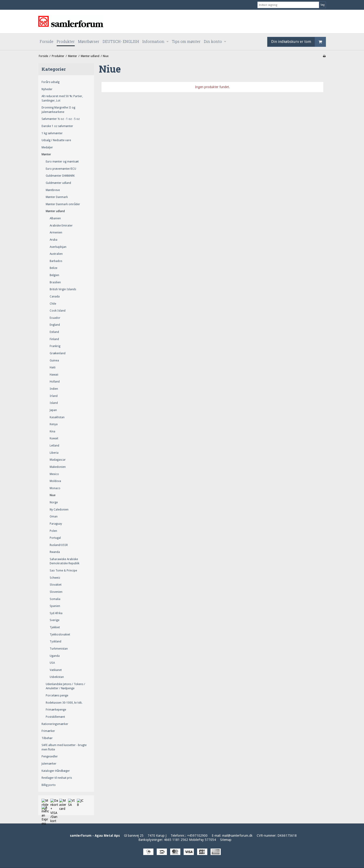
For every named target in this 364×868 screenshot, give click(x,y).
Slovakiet (56, 585)
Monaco (55, 488)
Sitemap (226, 840)
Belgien (54, 275)
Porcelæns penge (57, 696)
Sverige (55, 620)
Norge (54, 502)
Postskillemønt (55, 717)
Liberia (54, 453)
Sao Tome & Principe (63, 571)
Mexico (54, 474)
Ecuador (55, 318)
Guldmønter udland (58, 183)
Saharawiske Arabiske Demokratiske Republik (65, 561)
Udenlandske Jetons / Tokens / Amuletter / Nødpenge (65, 686)
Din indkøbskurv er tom (298, 42)
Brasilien (55, 282)
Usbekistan (57, 677)
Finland (54, 339)
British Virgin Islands (63, 289)
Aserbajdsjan (58, 247)
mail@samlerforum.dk (237, 836)
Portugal (55, 538)
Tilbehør (47, 738)
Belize (54, 268)
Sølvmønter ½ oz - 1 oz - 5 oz (61, 119)
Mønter (46, 154)
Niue (53, 495)
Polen (53, 531)
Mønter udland (55, 211)
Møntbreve (53, 190)
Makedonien (58, 467)
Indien (54, 389)
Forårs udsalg (50, 82)
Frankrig (55, 346)
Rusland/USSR (59, 545)
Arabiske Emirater (61, 226)
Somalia (55, 599)
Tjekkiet (55, 627)
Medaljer (47, 147)
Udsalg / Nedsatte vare (56, 140)
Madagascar (58, 460)
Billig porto (49, 785)
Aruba (54, 240)
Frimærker (48, 731)
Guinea (54, 361)
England (55, 325)
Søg (322, 5)
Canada (55, 297)
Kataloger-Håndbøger (56, 771)
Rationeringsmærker (55, 724)
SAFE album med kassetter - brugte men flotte (64, 747)
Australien (56, 254)
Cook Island (58, 311)
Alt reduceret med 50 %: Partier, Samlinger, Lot (62, 98)
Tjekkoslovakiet (60, 635)
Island (54, 403)
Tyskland (55, 641)
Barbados (56, 261)
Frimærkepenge (56, 710)
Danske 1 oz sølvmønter (57, 126)
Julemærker (49, 764)
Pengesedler (50, 756)
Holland (55, 382)
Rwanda (55, 552)
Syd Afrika (56, 613)
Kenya (54, 424)
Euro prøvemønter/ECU (61, 169)
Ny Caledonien (59, 510)
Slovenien (56, 592)
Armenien (56, 233)
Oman (54, 517)
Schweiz (55, 578)
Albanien (55, 218)
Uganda (55, 656)
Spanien (55, 606)
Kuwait (54, 438)
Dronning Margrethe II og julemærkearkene (58, 110)
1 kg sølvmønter (52, 133)
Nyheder (47, 89)
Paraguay (56, 524)
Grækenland (58, 353)
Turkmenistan (59, 649)
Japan (53, 410)
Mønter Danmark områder (63, 204)
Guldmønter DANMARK (60, 176)
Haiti (53, 367)
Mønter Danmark (57, 197)
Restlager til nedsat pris (57, 778)
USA (52, 663)
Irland (54, 396)
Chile (53, 304)
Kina (52, 431)
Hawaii (54, 375)
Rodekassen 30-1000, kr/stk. (64, 703)
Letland (54, 446)
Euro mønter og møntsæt (62, 162)
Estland (54, 332)
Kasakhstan (57, 417)
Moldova (55, 481)
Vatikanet (56, 670)
